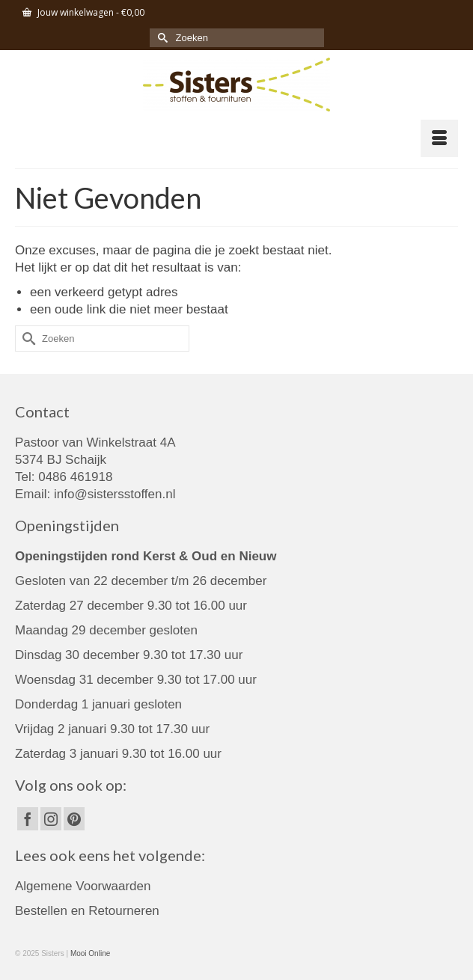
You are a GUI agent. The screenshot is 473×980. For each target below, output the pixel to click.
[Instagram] (51, 819)
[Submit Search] (161, 38)
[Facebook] (28, 819)
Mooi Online (90, 953)
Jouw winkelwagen (83, 12)
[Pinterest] (74, 819)
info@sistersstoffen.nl (115, 494)
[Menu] (439, 138)
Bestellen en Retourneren (87, 911)
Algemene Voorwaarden (83, 886)
